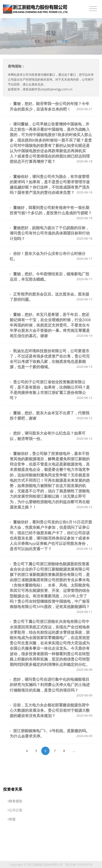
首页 (37, 41)
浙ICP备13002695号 (79, 864)
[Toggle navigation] (93, 9)
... (74, 751)
